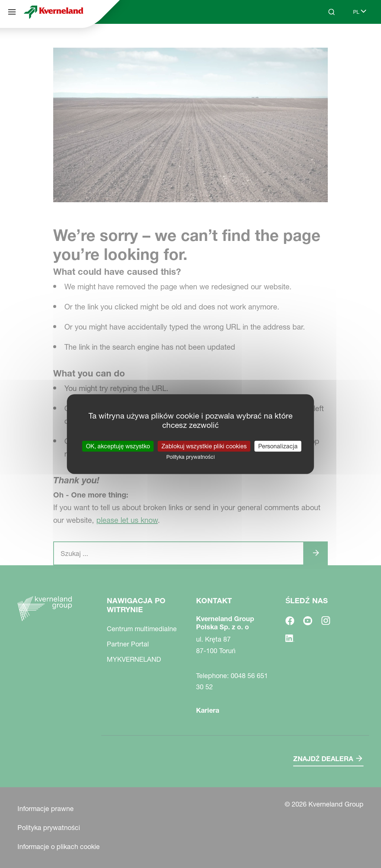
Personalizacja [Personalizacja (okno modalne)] (278, 446)
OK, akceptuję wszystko (118, 446)
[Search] (332, 12)
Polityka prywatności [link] (190, 457)
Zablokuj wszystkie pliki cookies (204, 446)
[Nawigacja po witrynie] (12, 12)
